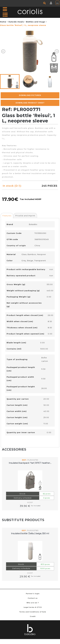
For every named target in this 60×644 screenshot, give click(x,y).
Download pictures (30, 95)
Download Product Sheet (30, 103)
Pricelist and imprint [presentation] (25, 216)
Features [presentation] (7, 216)
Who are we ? (33, 603)
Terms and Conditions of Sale (33, 612)
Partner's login (33, 594)
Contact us (33, 598)
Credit (33, 616)
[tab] (7, 216)
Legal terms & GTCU (33, 607)
